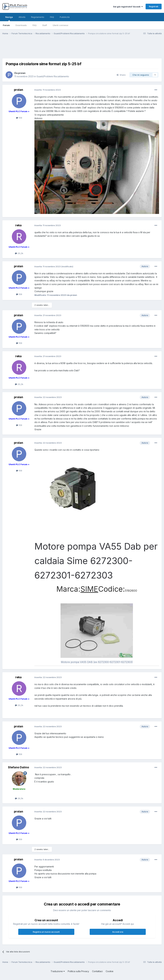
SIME (89, 589)
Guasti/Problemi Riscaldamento (53, 76)
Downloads (21, 25)
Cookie (110, 971)
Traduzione (58, 971)
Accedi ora (118, 932)
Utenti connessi (60, 25)
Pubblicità (65, 17)
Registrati (154, 6)
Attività (22, 17)
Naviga (9, 18)
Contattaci (97, 971)
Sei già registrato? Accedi (128, 7)
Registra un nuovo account (46, 932)
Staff (45, 25)
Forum (6, 25)
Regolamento (38, 17)
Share (121, 75)
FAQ (35, 25)
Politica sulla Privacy (78, 971)
